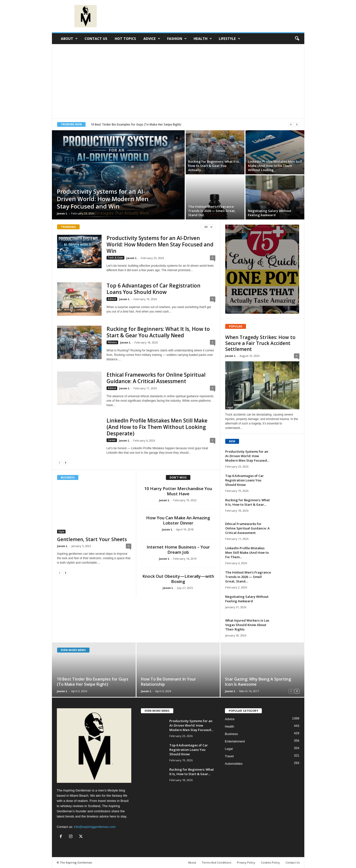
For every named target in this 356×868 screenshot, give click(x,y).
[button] (297, 39)
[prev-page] (60, 462)
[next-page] (66, 462)
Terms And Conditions (216, 862)
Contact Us (96, 39)
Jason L (62, 213)
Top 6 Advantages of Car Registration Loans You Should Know (154, 289)
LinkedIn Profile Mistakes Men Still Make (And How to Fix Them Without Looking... (275, 166)
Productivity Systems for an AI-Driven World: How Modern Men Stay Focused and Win (103, 199)
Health (203, 39)
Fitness (112, 342)
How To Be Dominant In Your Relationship (168, 682)
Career (112, 440)
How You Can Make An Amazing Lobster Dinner (178, 520)
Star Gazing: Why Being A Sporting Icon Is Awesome (258, 682)
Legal (230, 407)
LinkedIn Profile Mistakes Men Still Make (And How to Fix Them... (247, 552)
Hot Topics (125, 39)
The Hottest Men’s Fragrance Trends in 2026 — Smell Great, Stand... (248, 577)
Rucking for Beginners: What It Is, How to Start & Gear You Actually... (214, 166)
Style (61, 531)
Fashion (177, 39)
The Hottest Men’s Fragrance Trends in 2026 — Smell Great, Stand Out (212, 211)
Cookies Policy (270, 862)
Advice (152, 39)
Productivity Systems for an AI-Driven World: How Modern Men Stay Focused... (247, 456)
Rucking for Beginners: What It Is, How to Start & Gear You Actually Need (158, 332)
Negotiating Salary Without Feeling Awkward (270, 213)
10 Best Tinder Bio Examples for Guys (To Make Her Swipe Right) (136, 124)
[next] (297, 124)
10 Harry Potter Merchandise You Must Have (178, 491)
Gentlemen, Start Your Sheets (92, 539)
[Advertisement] (178, 81)
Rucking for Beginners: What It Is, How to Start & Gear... (247, 502)
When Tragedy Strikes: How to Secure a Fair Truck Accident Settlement (260, 343)
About (69, 39)
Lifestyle (230, 39)
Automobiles (234, 764)
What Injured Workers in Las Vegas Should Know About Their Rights (247, 625)
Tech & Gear (115, 258)
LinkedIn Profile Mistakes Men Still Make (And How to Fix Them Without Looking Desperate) (157, 427)
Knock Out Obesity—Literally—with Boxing (178, 579)
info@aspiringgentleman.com (95, 827)
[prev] (291, 124)
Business (232, 734)
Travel (229, 756)
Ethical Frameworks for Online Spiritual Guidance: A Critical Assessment (156, 378)
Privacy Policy (246, 862)
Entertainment (235, 741)
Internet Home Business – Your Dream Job (178, 550)
